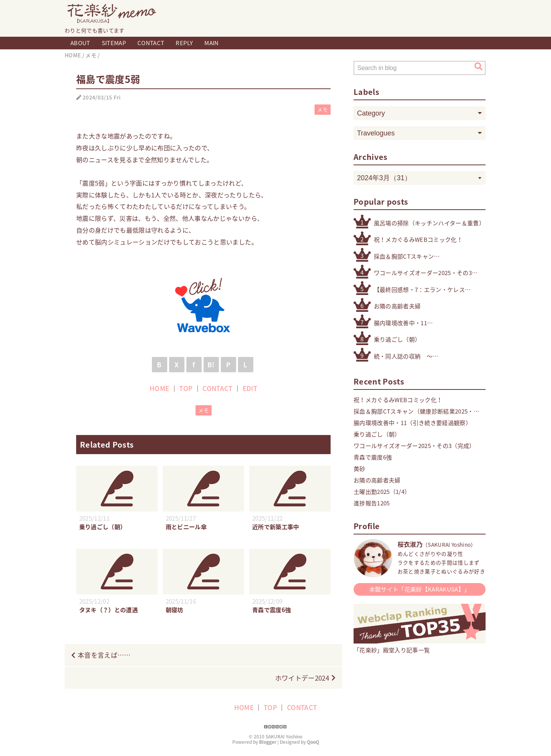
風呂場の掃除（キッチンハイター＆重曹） (429, 223)
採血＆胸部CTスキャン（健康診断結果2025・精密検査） (418, 257)
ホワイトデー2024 (302, 678)
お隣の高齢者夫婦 (397, 306)
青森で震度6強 (373, 457)
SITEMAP (114, 43)
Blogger (268, 742)
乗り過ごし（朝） (397, 339)
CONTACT (151, 43)
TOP (186, 388)
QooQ (313, 742)
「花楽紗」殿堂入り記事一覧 (420, 646)
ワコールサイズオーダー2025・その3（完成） (423, 273)
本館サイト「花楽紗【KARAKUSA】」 (420, 589)
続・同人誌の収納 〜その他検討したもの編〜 (406, 356)
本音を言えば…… (104, 655)
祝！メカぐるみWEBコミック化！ (418, 240)
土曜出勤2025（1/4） (382, 492)
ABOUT (80, 43)
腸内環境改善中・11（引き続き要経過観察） (406, 323)
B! (211, 364)
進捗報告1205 (372, 503)
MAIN (211, 43)
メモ (323, 109)
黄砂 (359, 469)
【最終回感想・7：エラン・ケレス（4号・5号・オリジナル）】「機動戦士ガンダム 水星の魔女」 (421, 290)
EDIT (250, 388)
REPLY (184, 43)
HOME (159, 388)
